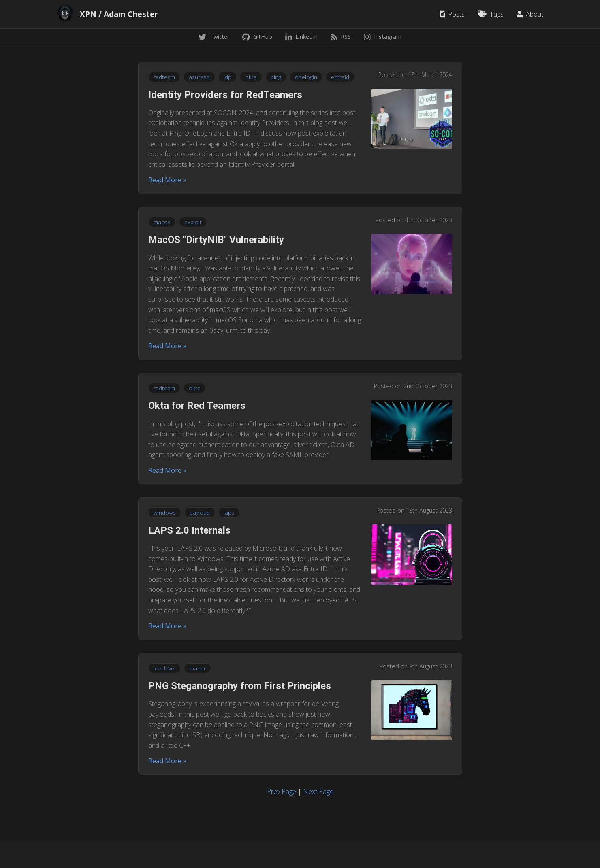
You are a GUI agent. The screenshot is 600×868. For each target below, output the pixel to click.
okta (251, 77)
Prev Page (282, 791)
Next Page (318, 791)
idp (227, 77)
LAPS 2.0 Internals (189, 530)
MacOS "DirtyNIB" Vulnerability (216, 240)
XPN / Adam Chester (119, 14)
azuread (199, 77)
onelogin (306, 77)
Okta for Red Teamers (197, 406)
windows (165, 512)
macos (162, 222)
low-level (164, 668)
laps (229, 512)
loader (198, 668)
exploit (193, 222)
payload (200, 512)
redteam (164, 77)
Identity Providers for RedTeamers (225, 95)
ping (276, 77)
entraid (340, 77)
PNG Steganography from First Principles (240, 686)
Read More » (167, 180)
